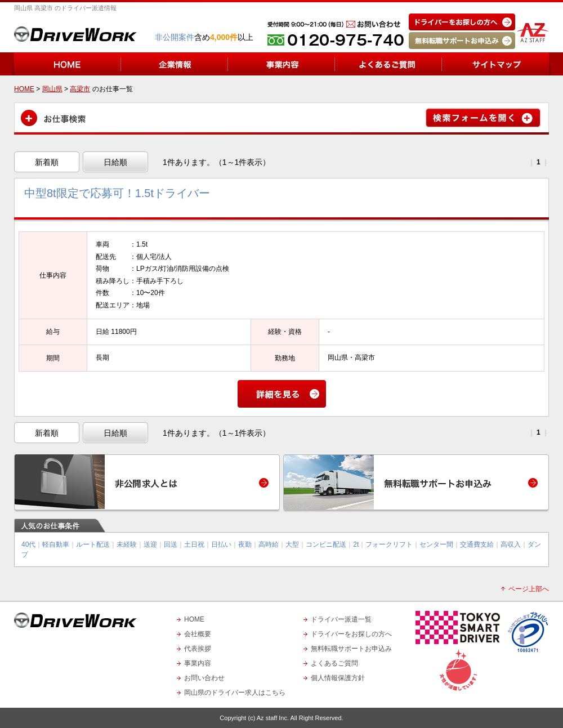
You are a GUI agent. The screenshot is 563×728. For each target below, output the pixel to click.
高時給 (269, 544)
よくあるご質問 (334, 663)
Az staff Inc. (273, 718)
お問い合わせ (204, 678)
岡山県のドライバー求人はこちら (235, 693)
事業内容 (198, 663)
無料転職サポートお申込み (351, 649)
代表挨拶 (198, 649)
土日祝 (194, 544)
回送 (171, 544)
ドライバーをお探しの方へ (351, 634)
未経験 (127, 544)
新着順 (47, 162)
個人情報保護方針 (338, 678)
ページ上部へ (529, 589)
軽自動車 (56, 544)
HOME (194, 619)
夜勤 (245, 544)
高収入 (511, 544)
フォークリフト (389, 544)
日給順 (115, 162)
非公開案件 (175, 37)
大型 (292, 544)
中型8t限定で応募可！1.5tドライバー (117, 193)
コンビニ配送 (326, 544)
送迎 (150, 544)
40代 (28, 544)
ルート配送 (93, 544)
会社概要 (198, 634)
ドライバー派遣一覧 (341, 619)
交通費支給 (477, 544)
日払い (221, 544)
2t (356, 544)
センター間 (436, 544)
